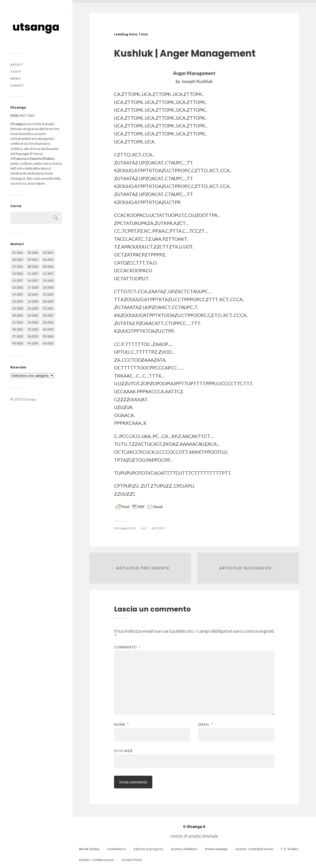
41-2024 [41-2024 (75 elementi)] (33, 343)
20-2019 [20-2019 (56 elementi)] (33, 294)
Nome (121, 725)
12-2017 (160, 528)
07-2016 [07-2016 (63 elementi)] (18, 266)
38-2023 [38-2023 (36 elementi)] (33, 336)
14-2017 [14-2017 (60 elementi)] (33, 280)
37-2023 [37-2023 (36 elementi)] (18, 336)
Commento (127, 647)
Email (205, 725)
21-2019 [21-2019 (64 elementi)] (48, 294)
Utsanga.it (194, 827)
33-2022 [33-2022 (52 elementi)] (48, 322)
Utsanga (29, 399)
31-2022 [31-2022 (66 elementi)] (18, 322)
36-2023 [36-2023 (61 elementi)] (48, 329)
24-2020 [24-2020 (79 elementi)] (48, 301)
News (16, 78)
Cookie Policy (132, 860)
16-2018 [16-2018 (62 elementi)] (18, 287)
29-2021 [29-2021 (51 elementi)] (33, 315)
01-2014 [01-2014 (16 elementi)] (18, 252)
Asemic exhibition (184, 849)
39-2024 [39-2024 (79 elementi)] (48, 336)
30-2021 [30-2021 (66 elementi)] (48, 315)
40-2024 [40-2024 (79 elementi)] (18, 343)
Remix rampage (216, 849)
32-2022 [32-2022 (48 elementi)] (33, 322)
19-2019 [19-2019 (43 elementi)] (18, 294)
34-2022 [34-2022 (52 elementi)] (18, 329)
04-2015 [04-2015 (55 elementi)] (18, 259)
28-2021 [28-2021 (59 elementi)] (18, 315)
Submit (17, 85)
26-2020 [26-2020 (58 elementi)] (33, 308)
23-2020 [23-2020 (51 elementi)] (33, 301)
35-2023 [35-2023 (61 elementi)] (33, 329)
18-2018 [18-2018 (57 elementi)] (48, 287)
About (17, 65)
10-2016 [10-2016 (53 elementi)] (18, 273)
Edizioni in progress (148, 849)
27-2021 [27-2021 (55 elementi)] (48, 308)
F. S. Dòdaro (290, 849)
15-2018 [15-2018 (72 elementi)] (48, 280)
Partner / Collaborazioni (96, 860)
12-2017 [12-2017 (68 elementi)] (48, 273)
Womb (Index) (89, 849)
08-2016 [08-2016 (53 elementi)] (33, 266)
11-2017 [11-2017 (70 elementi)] (33, 273)
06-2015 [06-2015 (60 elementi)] (48, 259)
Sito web (123, 751)
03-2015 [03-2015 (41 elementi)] (48, 252)
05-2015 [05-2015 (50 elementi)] (33, 259)
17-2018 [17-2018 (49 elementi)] (33, 287)
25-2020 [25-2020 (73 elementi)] (18, 308)
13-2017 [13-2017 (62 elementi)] (18, 280)
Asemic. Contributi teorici (254, 849)
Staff (16, 71)
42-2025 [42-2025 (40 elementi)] (48, 343)
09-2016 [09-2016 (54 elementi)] (48, 266)
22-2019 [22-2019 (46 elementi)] (18, 301)
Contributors (116, 849)
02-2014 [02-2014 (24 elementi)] (33, 252)
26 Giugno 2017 (125, 528)
